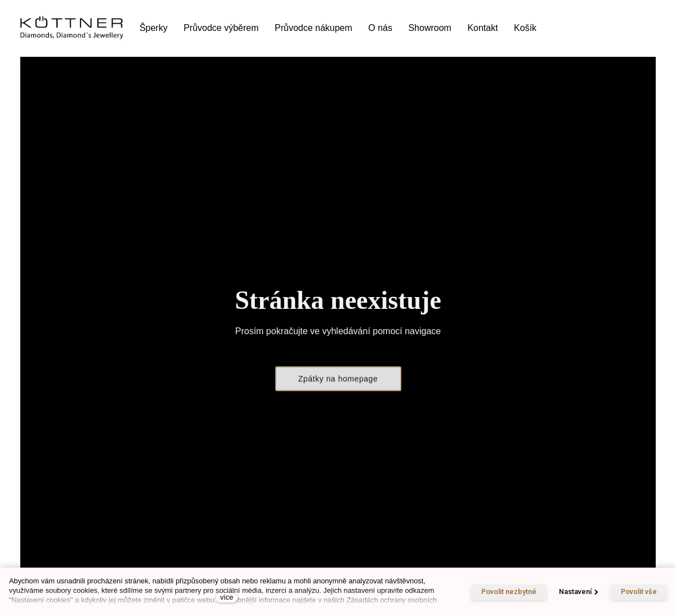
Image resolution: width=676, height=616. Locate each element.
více (227, 597)
